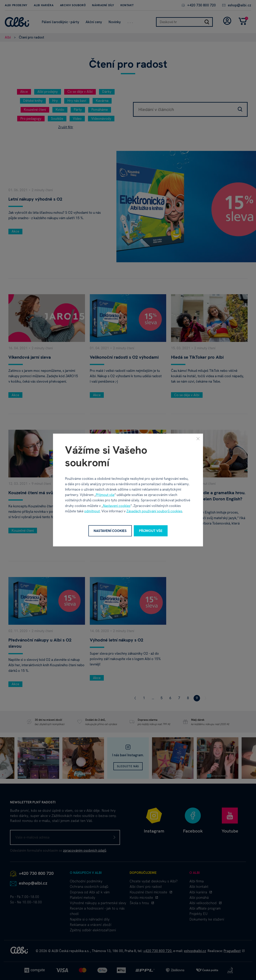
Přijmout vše (105, 495)
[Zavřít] (198, 439)
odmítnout (92, 511)
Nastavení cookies (117, 506)
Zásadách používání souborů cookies (154, 511)
